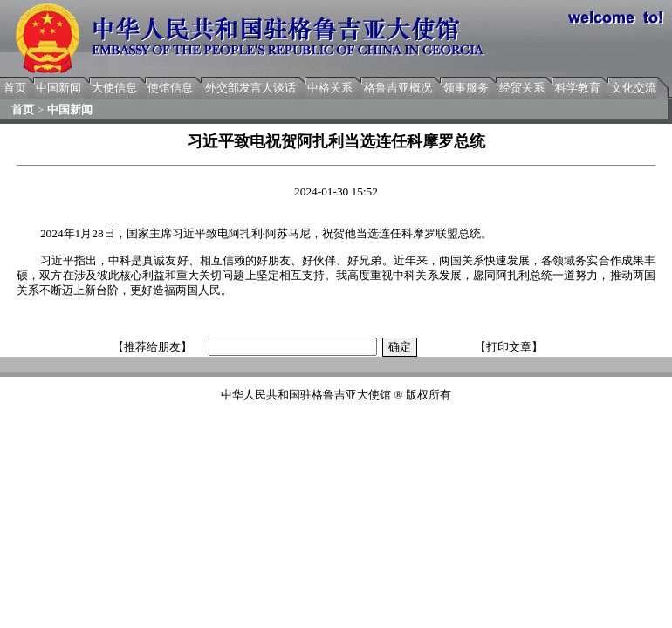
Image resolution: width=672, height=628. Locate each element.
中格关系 (330, 88)
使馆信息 (170, 88)
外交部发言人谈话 (250, 88)
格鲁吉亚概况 (398, 88)
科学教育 (578, 88)
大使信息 (114, 88)
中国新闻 (58, 88)
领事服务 (466, 88)
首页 (15, 88)
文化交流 (634, 88)
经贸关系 (522, 88)
